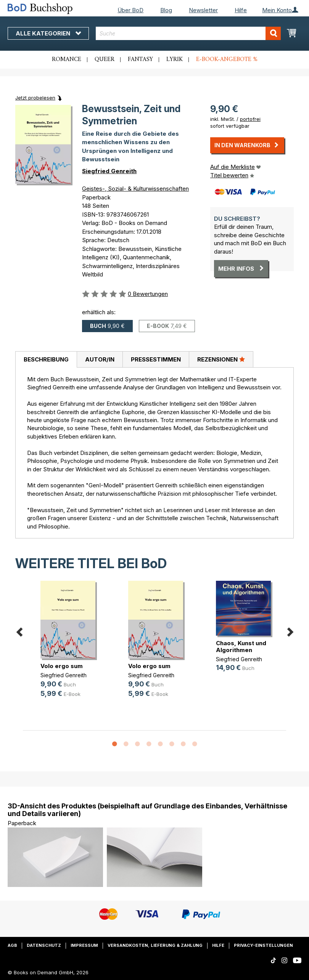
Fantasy (140, 59)
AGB (12, 945)
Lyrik (175, 59)
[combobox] (188, 33)
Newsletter (203, 10)
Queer (105, 59)
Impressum (84, 945)
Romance (67, 59)
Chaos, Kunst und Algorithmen (241, 647)
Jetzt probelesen (35, 98)
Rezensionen (221, 359)
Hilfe (241, 10)
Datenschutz (44, 945)
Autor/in (100, 359)
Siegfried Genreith (109, 171)
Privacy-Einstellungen (263, 945)
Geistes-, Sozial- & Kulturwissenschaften (135, 189)
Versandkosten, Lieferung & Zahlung (155, 945)
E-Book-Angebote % (227, 59)
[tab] (46, 360)
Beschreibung (46, 359)
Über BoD (130, 10)
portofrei (250, 119)
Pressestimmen (156, 359)
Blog (166, 10)
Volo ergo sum (62, 666)
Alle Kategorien (48, 33)
